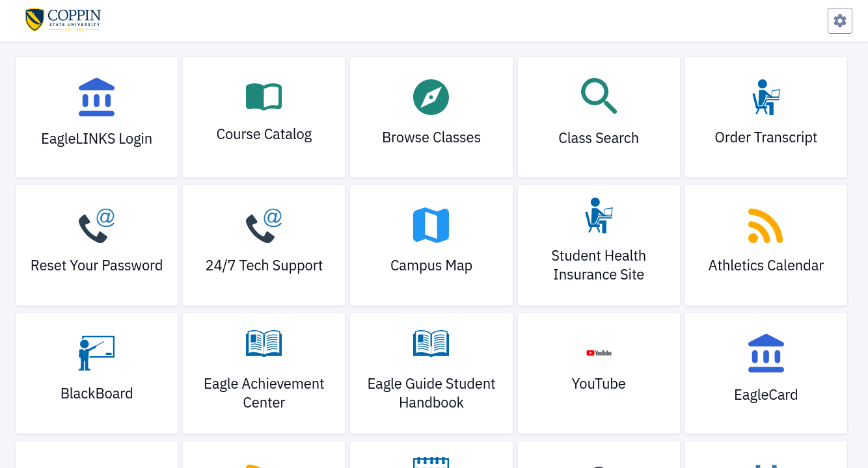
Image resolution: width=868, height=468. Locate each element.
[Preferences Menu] (840, 21)
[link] (97, 117)
